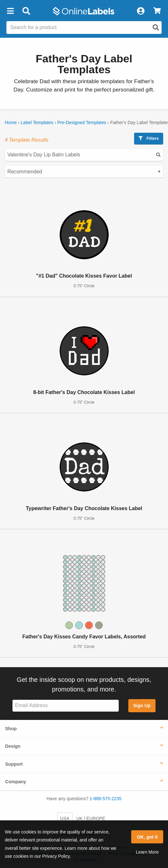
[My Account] (140, 11)
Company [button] (16, 782)
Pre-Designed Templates (82, 122)
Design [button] (13, 746)
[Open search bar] (26, 11)
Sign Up (142, 706)
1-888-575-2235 (106, 799)
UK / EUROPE (91, 818)
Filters (149, 138)
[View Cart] (157, 11)
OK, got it (147, 837)
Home (11, 122)
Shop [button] (11, 729)
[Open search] (156, 28)
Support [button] (14, 764)
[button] (10, 11)
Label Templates (37, 122)
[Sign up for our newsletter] (66, 706)
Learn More (147, 852)
